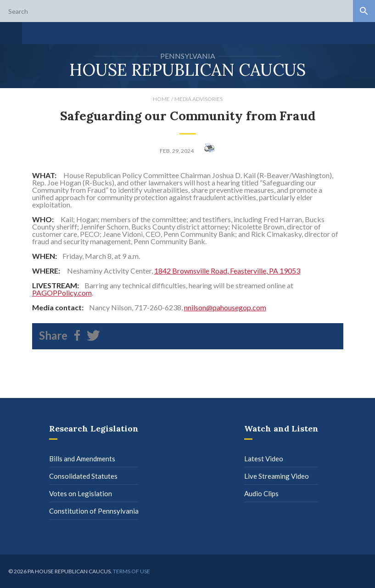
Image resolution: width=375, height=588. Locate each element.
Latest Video (264, 459)
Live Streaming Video (277, 476)
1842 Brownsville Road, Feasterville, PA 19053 (227, 271)
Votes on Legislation (81, 493)
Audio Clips (261, 493)
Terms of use (132, 571)
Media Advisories (199, 99)
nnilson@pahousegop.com (225, 307)
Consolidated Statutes (83, 476)
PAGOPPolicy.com (62, 293)
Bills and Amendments (82, 459)
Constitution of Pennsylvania (94, 511)
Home (161, 99)
